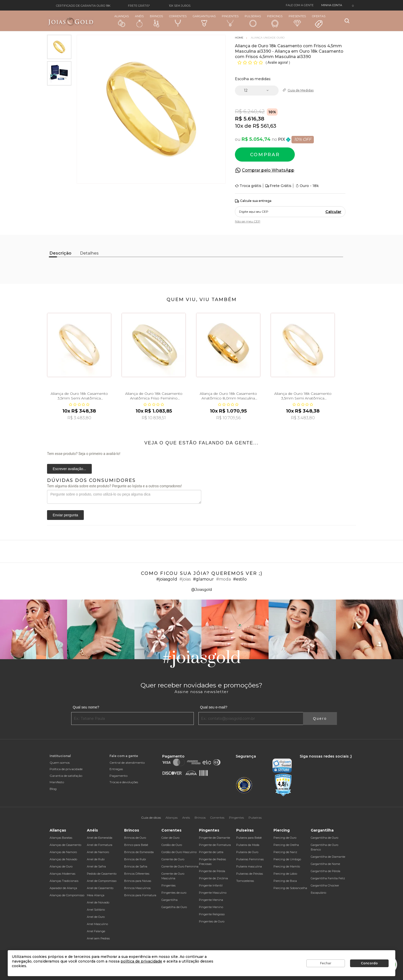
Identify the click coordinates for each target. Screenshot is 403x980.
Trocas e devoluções (124, 782)
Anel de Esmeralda (100, 838)
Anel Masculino (97, 924)
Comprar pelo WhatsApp (268, 170)
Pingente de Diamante (214, 838)
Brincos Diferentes (137, 874)
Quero (320, 718)
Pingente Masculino (213, 893)
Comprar (265, 155)
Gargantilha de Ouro (324, 838)
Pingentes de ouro (174, 893)
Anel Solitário (96, 910)
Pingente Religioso (212, 914)
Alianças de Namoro (63, 852)
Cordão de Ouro (172, 845)
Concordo (369, 963)
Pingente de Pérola (212, 871)
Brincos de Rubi (135, 859)
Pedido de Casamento (102, 874)
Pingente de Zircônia (213, 878)
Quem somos (60, 763)
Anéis (139, 21)
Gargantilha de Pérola (326, 871)
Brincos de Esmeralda (139, 852)
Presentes (297, 20)
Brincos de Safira (136, 866)
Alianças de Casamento (65, 845)
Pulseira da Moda (248, 845)
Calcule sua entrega (253, 201)
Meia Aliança (96, 895)
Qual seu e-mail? (214, 707)
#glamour (203, 579)
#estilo (240, 579)
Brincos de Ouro (135, 838)
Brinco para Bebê (136, 845)
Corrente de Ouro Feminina (180, 866)
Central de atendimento (127, 763)
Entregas (116, 769)
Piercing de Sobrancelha (290, 888)
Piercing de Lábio (285, 874)
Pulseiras (253, 21)
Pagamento (118, 776)
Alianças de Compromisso (67, 895)
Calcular (333, 212)
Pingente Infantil (211, 885)
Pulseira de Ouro (247, 852)
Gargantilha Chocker (325, 885)
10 (239, 126)
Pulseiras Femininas (250, 859)
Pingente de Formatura (215, 845)
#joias (185, 579)
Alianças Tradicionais (64, 881)
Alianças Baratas (61, 838)
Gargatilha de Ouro (174, 907)
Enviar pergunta (65, 515)
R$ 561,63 (264, 126)
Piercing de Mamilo (287, 866)
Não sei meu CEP (248, 221)
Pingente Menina (211, 900)
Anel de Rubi (96, 859)
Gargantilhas (204, 20)
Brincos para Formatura (140, 895)
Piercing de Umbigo (287, 859)
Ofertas (319, 21)
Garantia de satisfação (66, 776)
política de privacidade (141, 961)
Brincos (156, 21)
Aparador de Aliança (63, 888)
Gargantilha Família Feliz (328, 878)
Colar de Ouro (170, 838)
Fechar (326, 963)
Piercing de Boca (285, 881)
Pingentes (230, 21)
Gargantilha (170, 900)
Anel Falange (96, 931)
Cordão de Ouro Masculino (179, 852)
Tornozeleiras (245, 881)
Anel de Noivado (98, 902)
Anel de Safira (96, 866)
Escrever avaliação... (69, 469)
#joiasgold (167, 579)
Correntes (178, 21)
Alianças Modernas (62, 874)
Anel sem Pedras (98, 938)
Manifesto (57, 782)
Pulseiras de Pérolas (250, 874)
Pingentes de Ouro (212, 921)
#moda (223, 579)
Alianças (122, 21)
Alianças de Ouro (61, 866)
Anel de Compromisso (102, 881)
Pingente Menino (211, 907)
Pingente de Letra (211, 852)
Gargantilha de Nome (325, 864)
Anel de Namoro (98, 852)
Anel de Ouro (96, 917)
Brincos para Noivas (138, 881)
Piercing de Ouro (285, 838)
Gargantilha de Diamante (328, 857)
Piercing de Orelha (286, 845)
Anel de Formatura (100, 845)
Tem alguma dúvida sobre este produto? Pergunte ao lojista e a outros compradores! (114, 486)
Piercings (275, 21)
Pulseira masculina (249, 866)
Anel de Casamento (100, 888)
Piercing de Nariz (285, 852)
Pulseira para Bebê (249, 838)
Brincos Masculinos (137, 888)
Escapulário (318, 893)
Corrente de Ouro (173, 859)
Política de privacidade (66, 769)
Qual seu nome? (86, 707)
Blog (53, 789)
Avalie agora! (278, 62)
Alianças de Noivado (63, 859)
